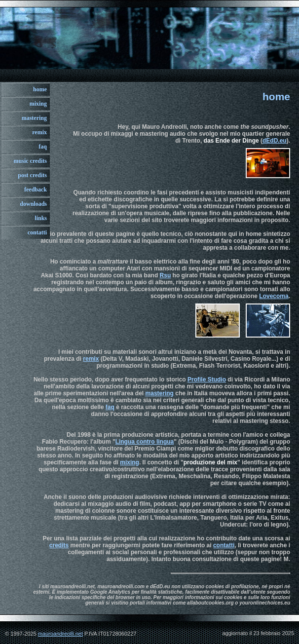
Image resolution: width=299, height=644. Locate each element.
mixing (38, 104)
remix (39, 132)
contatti (37, 232)
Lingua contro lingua (145, 442)
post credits (32, 175)
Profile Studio (207, 379)
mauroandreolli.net (60, 634)
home (40, 89)
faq (43, 147)
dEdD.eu (275, 141)
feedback (36, 189)
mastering (34, 118)
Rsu (166, 275)
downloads (33, 204)
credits (59, 545)
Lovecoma (274, 296)
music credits (30, 161)
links (41, 218)
